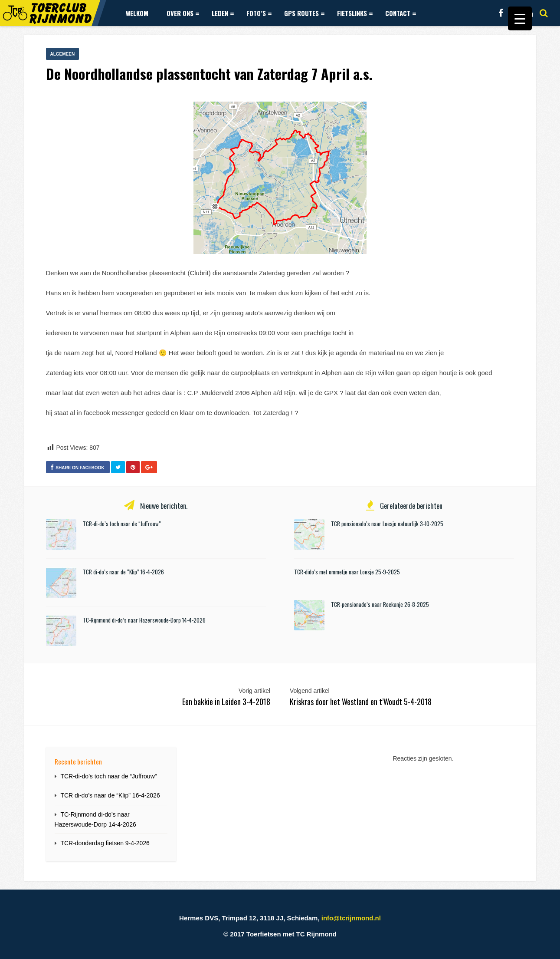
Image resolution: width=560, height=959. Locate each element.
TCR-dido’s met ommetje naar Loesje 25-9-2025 (347, 572)
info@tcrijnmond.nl (351, 918)
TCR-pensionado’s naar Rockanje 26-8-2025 (380, 604)
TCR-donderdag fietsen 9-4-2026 (105, 843)
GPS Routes (304, 13)
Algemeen (63, 54)
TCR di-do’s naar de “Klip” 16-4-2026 (123, 572)
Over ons (183, 13)
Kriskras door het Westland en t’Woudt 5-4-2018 (361, 702)
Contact (401, 13)
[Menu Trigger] (520, 18)
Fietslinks (355, 13)
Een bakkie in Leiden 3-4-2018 (226, 702)
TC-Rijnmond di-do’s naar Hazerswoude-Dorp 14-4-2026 (144, 620)
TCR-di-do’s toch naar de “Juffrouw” (122, 524)
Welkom (137, 13)
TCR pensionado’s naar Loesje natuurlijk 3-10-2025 (387, 524)
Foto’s (259, 13)
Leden (223, 13)
